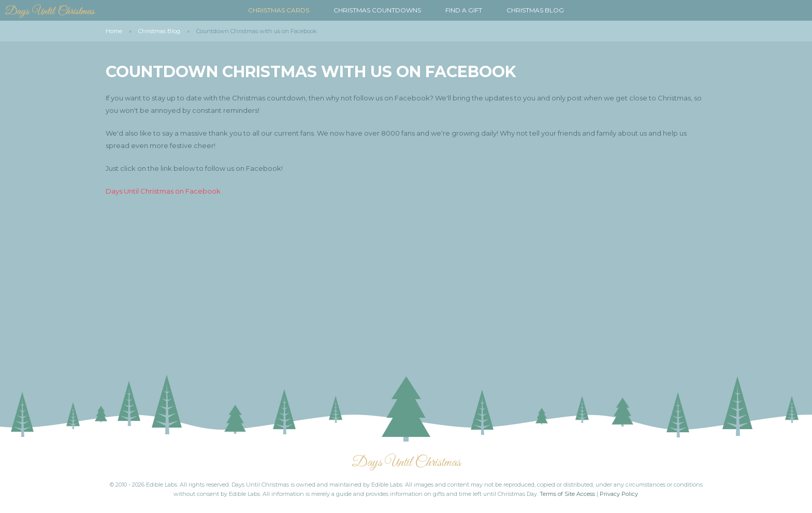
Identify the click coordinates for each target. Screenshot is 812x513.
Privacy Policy (619, 494)
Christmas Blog (535, 10)
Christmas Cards (279, 10)
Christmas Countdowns (377, 10)
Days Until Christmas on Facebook (163, 191)
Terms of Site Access (567, 494)
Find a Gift (464, 10)
